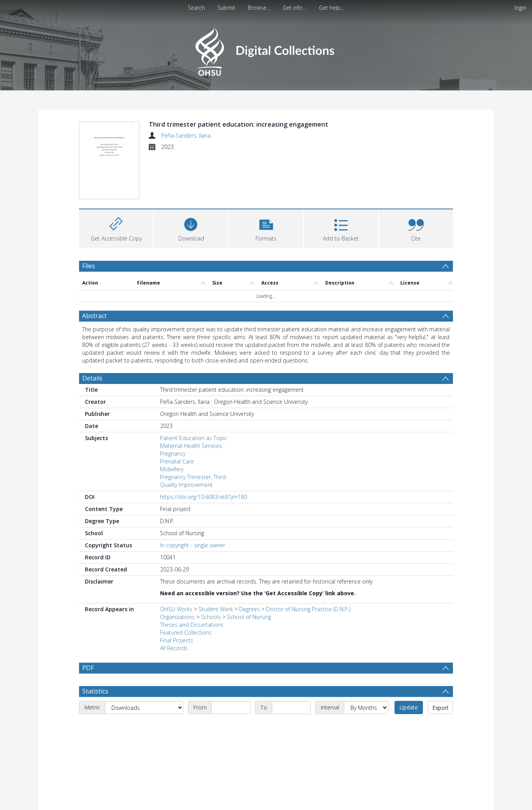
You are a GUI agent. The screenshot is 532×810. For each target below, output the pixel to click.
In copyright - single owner (193, 545)
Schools (211, 617)
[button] (266, 228)
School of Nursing (249, 617)
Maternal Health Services (191, 446)
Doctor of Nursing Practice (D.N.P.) (308, 609)
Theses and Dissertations (192, 625)
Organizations (177, 617)
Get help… (332, 8)
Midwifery (172, 469)
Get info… (295, 8)
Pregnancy (173, 454)
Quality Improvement (186, 485)
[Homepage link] (266, 49)
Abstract (94, 316)
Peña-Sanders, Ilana (186, 135)
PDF (88, 668)
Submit (226, 8)
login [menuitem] (520, 8)
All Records (174, 648)
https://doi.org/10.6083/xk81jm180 (203, 497)
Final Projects (177, 640)
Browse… (259, 8)
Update (409, 707)
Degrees (249, 609)
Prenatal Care (177, 461)
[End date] (291, 707)
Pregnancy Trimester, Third (193, 477)
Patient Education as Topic (194, 438)
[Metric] (144, 707)
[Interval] (366, 707)
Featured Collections (186, 632)
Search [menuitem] (196, 8)
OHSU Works (176, 609)
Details (92, 378)
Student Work (216, 609)
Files (89, 266)
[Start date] (231, 707)
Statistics (95, 691)
